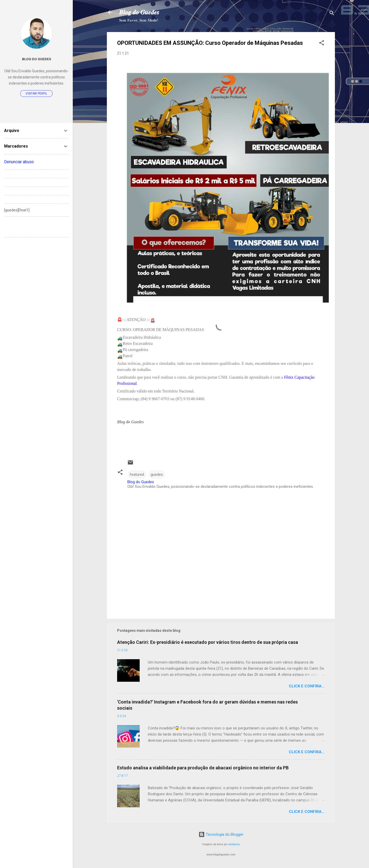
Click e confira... (307, 686)
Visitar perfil (36, 94)
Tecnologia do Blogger (221, 834)
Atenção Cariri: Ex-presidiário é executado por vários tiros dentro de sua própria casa (208, 642)
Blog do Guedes (37, 59)
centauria (234, 844)
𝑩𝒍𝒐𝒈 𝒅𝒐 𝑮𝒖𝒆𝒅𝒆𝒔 (139, 12)
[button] (322, 44)
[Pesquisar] (332, 14)
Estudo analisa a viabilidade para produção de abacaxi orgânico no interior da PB (203, 768)
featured (137, 474)
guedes (157, 474)
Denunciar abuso (19, 162)
